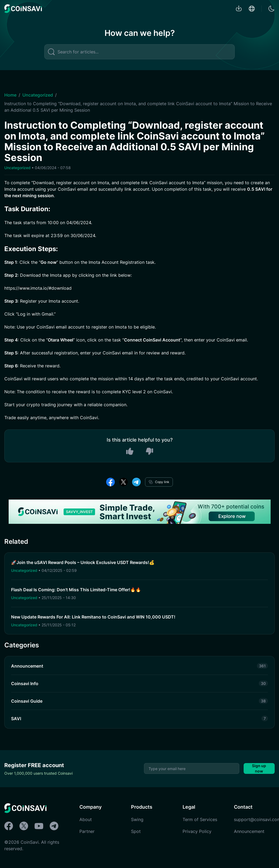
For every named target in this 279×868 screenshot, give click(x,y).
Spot (136, 831)
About (86, 819)
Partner (87, 831)
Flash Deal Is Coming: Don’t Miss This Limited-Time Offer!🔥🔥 (76, 590)
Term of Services (200, 819)
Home (10, 95)
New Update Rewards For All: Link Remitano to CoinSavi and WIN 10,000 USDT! (93, 617)
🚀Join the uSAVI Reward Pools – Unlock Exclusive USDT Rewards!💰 (83, 562)
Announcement (249, 831)
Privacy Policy (197, 831)
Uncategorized (38, 95)
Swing (137, 819)
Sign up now (259, 768)
